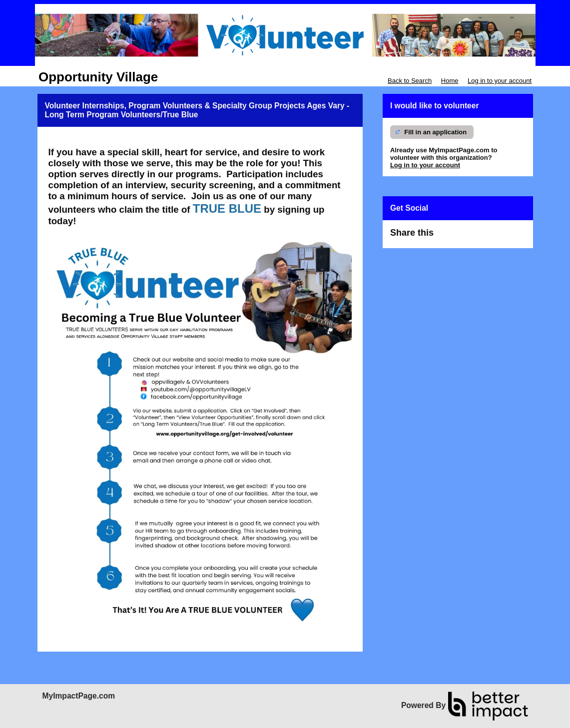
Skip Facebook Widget (468, 237)
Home (450, 81)
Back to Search (410, 81)
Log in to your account (500, 81)
